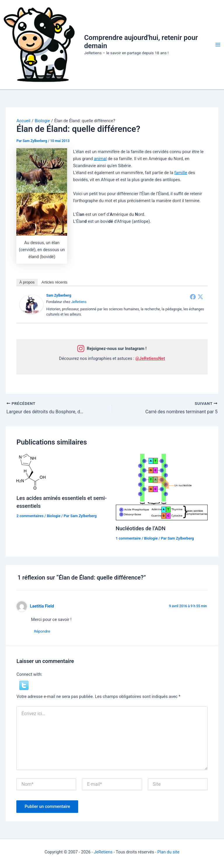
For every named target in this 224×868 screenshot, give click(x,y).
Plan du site (168, 852)
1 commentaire (128, 538)
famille (181, 173)
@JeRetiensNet (150, 358)
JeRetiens (79, 302)
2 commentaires (30, 516)
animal (100, 159)
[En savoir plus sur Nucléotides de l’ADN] (162, 487)
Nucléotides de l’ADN (141, 528)
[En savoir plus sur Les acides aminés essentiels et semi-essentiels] (31, 471)
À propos (27, 282)
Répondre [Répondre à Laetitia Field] (42, 631)
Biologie (54, 516)
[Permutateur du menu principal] (218, 45)
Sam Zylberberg (59, 295)
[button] (24, 685)
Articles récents (54, 282)
